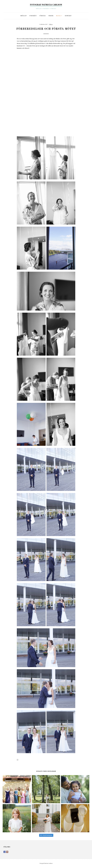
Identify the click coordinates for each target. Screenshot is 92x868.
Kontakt (68, 16)
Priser (51, 16)
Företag (43, 16)
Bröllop (24, 16)
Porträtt (33, 16)
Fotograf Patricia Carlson (46, 5)
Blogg (58, 16)
